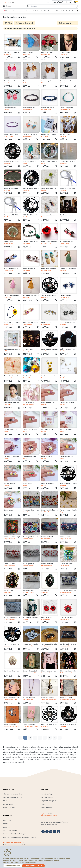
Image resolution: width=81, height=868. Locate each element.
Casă (62, 11)
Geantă (43, 11)
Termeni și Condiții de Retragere (15, 834)
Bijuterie (36, 11)
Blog (5, 801)
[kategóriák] (8, 6)
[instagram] (47, 832)
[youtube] (55, 832)
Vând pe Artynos (47, 797)
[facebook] (43, 832)
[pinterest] (51, 832)
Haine (50, 11)
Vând (47, 2)
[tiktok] (58, 832)
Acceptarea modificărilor (33, 866)
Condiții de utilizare (10, 831)
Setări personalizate (13, 866)
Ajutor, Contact (47, 808)
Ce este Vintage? (47, 794)
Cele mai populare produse (13, 797)
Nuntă (68, 11)
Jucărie (56, 11)
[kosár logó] (75, 2)
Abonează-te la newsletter (13, 794)
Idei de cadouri (9, 804)
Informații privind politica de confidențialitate (20, 837)
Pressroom (7, 827)
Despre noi (7, 820)
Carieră (6, 824)
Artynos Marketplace (49, 801)
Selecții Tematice (9, 808)
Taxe (43, 804)
